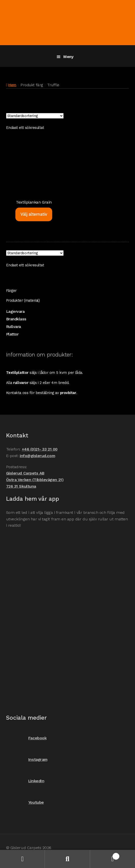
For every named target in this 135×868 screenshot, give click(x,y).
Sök (67, 859)
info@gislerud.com (37, 456)
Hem (12, 85)
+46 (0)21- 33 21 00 (40, 449)
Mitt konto (22, 859)
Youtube (25, 802)
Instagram (27, 759)
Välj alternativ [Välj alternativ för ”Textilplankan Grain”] (34, 214)
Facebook (26, 738)
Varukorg (105, 855)
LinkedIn (25, 781)
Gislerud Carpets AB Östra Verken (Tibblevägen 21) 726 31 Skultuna (35, 480)
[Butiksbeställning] (35, 116)
